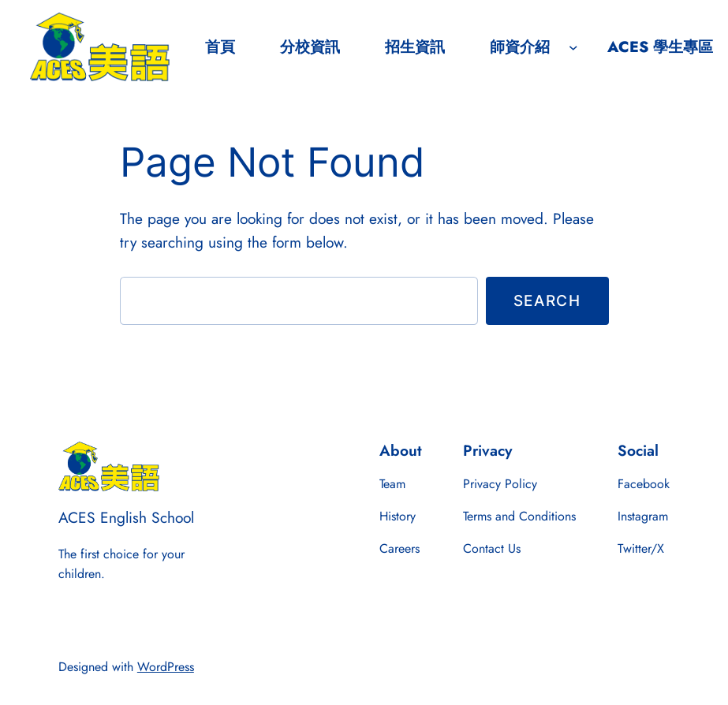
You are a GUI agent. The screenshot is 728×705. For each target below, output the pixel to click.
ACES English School (126, 517)
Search (547, 300)
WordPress (166, 667)
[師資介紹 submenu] (573, 47)
